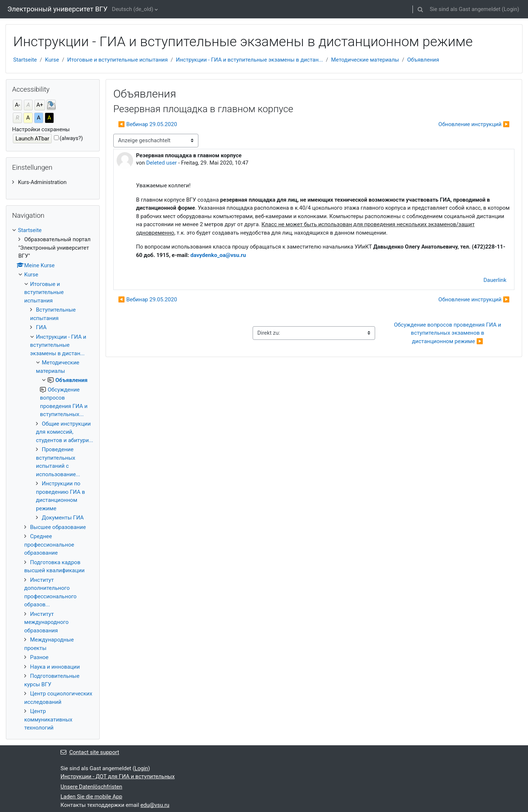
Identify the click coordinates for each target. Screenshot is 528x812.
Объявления (423, 60)
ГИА (41, 327)
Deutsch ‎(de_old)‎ (133, 9)
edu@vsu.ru (155, 805)
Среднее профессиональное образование (49, 545)
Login (511, 9)
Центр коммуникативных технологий (48, 719)
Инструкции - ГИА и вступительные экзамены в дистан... (250, 60)
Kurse (52, 60)
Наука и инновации (55, 667)
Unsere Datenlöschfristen (91, 787)
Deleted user (162, 163)
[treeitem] (53, 182)
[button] (421, 9)
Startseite (25, 60)
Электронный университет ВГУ (57, 9)
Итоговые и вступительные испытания (117, 60)
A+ (40, 105)
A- (18, 105)
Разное (39, 657)
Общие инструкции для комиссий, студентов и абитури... (65, 432)
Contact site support (90, 752)
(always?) (71, 138)
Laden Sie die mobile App (91, 797)
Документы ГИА (63, 518)
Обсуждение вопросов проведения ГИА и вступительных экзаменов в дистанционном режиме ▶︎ (448, 333)
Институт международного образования (46, 622)
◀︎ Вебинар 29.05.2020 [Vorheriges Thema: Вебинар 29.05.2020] (148, 124)
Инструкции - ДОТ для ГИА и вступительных (118, 776)
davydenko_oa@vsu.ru (218, 255)
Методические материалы (365, 60)
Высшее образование (58, 527)
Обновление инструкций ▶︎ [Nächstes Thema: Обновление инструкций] (474, 124)
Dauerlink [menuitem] (495, 280)
